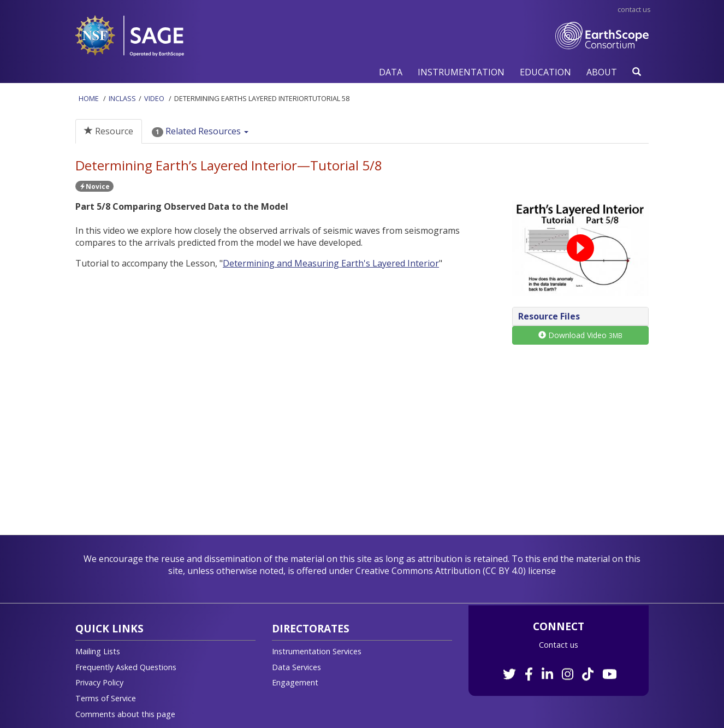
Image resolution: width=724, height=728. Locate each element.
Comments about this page (125, 714)
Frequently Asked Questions (126, 667)
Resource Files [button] (549, 316)
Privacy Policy (99, 682)
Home (89, 98)
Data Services (296, 667)
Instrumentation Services (317, 651)
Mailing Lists (98, 651)
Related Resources (200, 131)
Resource (109, 131)
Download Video (580, 335)
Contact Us (634, 9)
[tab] (580, 316)
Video (154, 98)
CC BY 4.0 (504, 571)
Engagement (295, 682)
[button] (391, 72)
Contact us (559, 645)
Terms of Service (106, 698)
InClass (122, 98)
